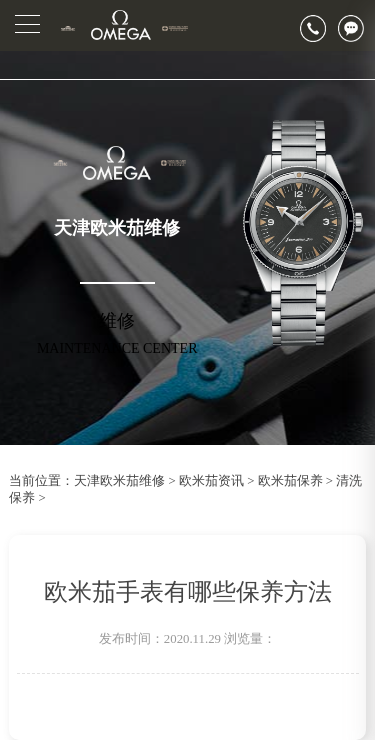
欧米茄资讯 (211, 481)
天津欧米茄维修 (119, 481)
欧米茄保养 (290, 481)
